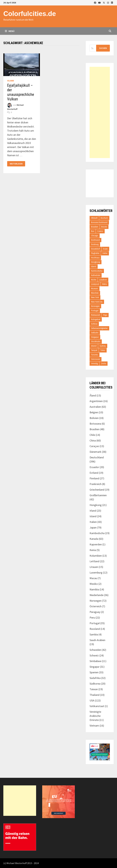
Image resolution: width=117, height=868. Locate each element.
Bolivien (94, 418)
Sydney (103, 346)
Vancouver (96, 359)
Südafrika (95, 678)
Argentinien (96, 401)
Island (11, 81)
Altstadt (94, 218)
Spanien (94, 672)
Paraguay (95, 612)
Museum (95, 288)
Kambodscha (97, 271)
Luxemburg (96, 573)
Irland (93, 511)
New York (95, 297)
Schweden (95, 650)
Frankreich (96, 484)
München (95, 293)
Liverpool (95, 284)
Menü (10, 31)
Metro (105, 284)
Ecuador (94, 467)
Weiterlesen (17, 164)
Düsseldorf (96, 249)
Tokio (103, 350)
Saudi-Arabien (97, 640)
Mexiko (94, 584)
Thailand (95, 695)
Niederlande (97, 595)
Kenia (93, 550)
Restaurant (96, 315)
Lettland (94, 561)
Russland (95, 629)
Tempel (94, 350)
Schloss (94, 324)
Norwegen (95, 306)
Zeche (104, 363)
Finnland (94, 478)
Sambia (94, 634)
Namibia (94, 589)
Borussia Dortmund (99, 222)
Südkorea (95, 684)
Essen (105, 249)
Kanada (94, 539)
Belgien (94, 412)
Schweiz (94, 655)
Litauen (94, 567)
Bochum (104, 218)
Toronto (95, 355)
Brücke (104, 227)
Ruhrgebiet (96, 319)
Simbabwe (95, 661)
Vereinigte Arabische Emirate (95, 716)
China (93, 440)
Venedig (94, 363)
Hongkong (96, 262)
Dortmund (95, 240)
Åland (93, 395)
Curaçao (94, 446)
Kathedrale (96, 275)
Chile (92, 435)
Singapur (95, 337)
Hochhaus (95, 258)
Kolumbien (96, 556)
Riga (105, 315)
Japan (93, 527)
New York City (97, 302)
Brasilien (95, 227)
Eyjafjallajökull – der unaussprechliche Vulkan (21, 92)
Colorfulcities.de (30, 14)
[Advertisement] (100, 112)
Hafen (105, 253)
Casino (100, 231)
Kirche (94, 280)
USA (92, 700)
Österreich (96, 606)
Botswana (95, 424)
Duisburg (95, 244)
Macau (93, 578)
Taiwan (94, 689)
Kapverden (96, 544)
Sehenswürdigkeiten (99, 328)
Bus (93, 231)
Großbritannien (98, 495)
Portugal (95, 311)
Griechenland (97, 490)
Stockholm (96, 341)
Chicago (95, 236)
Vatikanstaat (97, 706)
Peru (92, 618)
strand (94, 346)
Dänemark (95, 452)
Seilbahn (95, 333)
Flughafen (95, 253)
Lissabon (103, 280)
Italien (93, 522)
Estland (94, 473)
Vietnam (94, 726)
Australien (95, 407)
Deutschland (97, 457)
